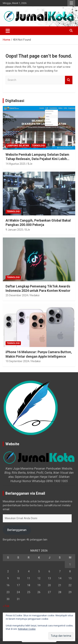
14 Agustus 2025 (16, 164)
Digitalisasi (15, 101)
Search (69, 80)
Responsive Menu (71, 3)
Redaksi (35, 295)
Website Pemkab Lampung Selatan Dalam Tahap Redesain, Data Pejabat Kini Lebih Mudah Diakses (37, 159)
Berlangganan (17, 530)
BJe (30, 164)
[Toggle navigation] (8, 31)
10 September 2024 (17, 361)
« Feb (6, 606)
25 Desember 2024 (17, 295)
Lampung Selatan (18, 146)
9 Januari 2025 (14, 230)
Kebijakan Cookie (27, 629)
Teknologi (39, 146)
